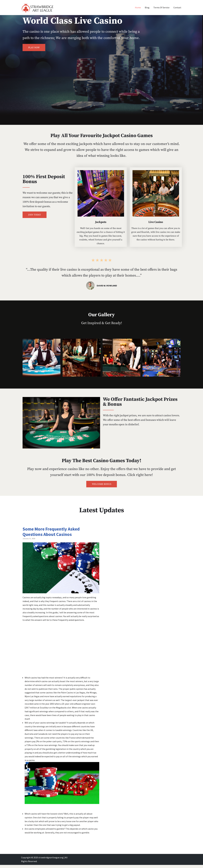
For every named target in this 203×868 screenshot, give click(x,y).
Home (138, 7)
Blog (147, 7)
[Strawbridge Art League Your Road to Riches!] (37, 8)
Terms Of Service (161, 7)
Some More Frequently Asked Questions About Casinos (51, 532)
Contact (177, 7)
